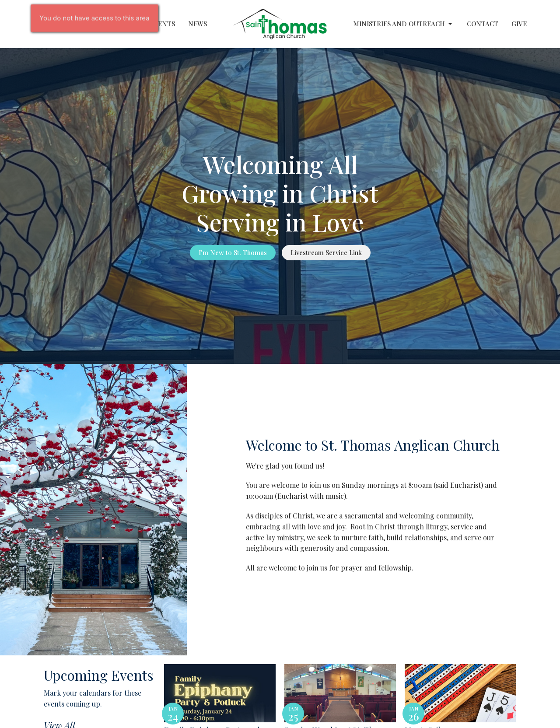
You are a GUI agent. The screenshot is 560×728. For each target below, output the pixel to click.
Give (519, 24)
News (198, 24)
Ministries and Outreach (403, 24)
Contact (483, 24)
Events (162, 24)
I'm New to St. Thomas (233, 252)
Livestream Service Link (326, 252)
